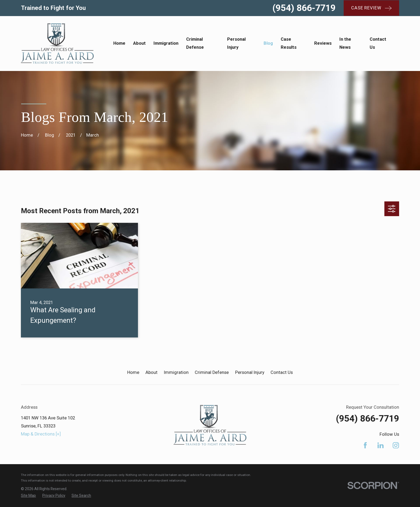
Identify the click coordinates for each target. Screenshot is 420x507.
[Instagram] (396, 445)
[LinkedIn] (380, 445)
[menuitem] (28, 496)
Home (133, 372)
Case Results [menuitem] (289, 43)
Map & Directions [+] (41, 434)
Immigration (176, 372)
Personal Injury (250, 372)
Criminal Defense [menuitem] (195, 43)
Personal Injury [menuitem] (236, 43)
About (151, 372)
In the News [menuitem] (345, 43)
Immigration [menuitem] (166, 43)
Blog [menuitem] (268, 43)
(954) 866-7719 (304, 8)
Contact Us (282, 372)
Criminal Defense (212, 372)
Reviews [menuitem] (323, 43)
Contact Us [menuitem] (378, 43)
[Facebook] (365, 445)
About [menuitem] (139, 43)
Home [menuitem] (119, 43)
